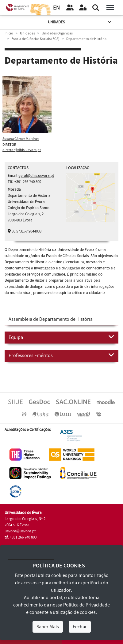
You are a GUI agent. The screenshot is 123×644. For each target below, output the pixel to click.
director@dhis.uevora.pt (22, 150)
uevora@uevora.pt (20, 531)
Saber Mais (48, 627)
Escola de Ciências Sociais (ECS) (35, 39)
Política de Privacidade (86, 605)
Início (9, 33)
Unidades (80, 22)
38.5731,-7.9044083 (27, 231)
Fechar (80, 627)
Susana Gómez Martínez (21, 139)
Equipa (61, 337)
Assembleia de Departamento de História (51, 319)
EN (56, 8)
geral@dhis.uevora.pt (36, 176)
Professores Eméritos (61, 355)
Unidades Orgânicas (57, 33)
